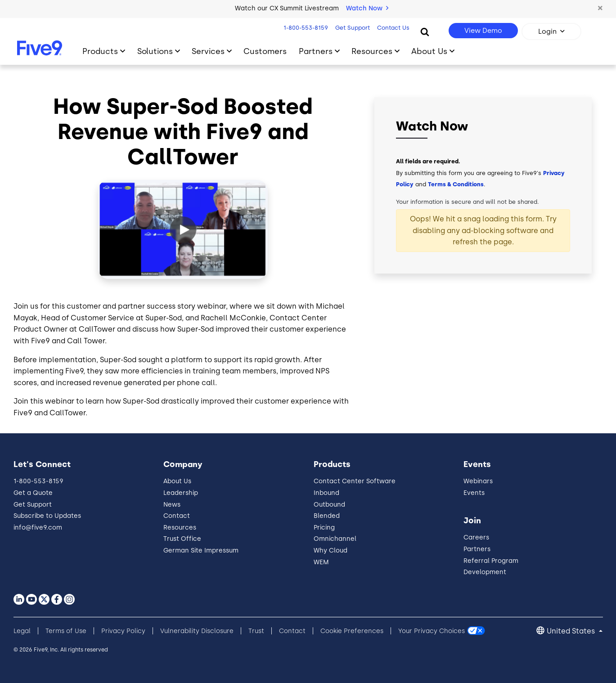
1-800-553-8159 (305, 28)
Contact (177, 516)
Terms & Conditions (456, 184)
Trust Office (182, 539)
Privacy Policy (123, 631)
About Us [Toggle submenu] (429, 51)
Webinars (478, 481)
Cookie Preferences (352, 631)
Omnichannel (335, 539)
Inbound (326, 493)
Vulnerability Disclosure (197, 631)
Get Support (352, 28)
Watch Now (367, 8)
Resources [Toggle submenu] (372, 51)
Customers (265, 51)
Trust (256, 631)
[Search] (425, 31)
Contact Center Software (355, 481)
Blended (327, 516)
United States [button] (572, 631)
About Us (177, 481)
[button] (600, 9)
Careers (476, 537)
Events (474, 493)
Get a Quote (33, 493)
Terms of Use (66, 631)
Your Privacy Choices (432, 631)
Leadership (181, 493)
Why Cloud (330, 550)
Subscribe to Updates (47, 516)
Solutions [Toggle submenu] (155, 51)
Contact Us (392, 28)
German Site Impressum (201, 550)
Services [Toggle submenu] (208, 51)
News (172, 505)
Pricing (324, 528)
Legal (22, 631)
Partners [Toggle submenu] (316, 51)
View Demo (483, 31)
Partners (477, 549)
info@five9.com (38, 528)
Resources (180, 528)
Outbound (329, 505)
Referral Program (491, 561)
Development (485, 572)
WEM (321, 562)
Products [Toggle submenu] (100, 51)
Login (547, 31)
